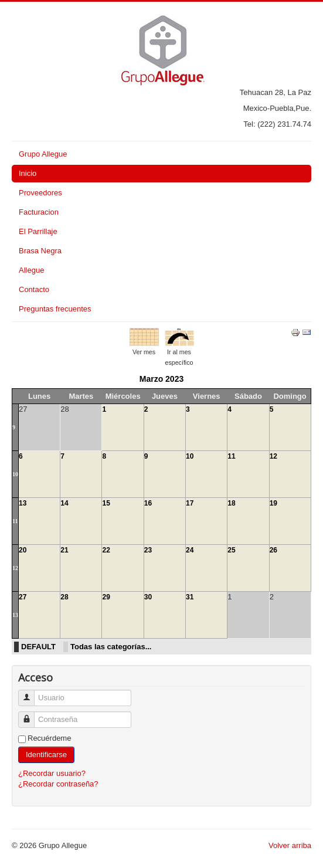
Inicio (28, 173)
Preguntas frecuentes (55, 309)
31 (190, 597)
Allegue (31, 270)
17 (190, 503)
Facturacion (39, 212)
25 (231, 550)
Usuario (31, 693)
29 (106, 597)
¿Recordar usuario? (52, 773)
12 (273, 456)
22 (106, 550)
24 (190, 550)
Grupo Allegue (43, 154)
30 (148, 597)
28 (64, 597)
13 (23, 503)
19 (273, 503)
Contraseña (31, 715)
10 (15, 474)
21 (64, 550)
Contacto (34, 289)
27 (23, 597)
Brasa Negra (40, 251)
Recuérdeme (49, 738)
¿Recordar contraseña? (58, 784)
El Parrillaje (38, 231)
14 (64, 503)
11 (231, 456)
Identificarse (46, 755)
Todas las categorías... (111, 647)
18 (231, 503)
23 (148, 550)
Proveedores (40, 193)
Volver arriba (290, 845)
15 (106, 503)
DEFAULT (38, 647)
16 (148, 503)
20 (23, 550)
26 (273, 550)
